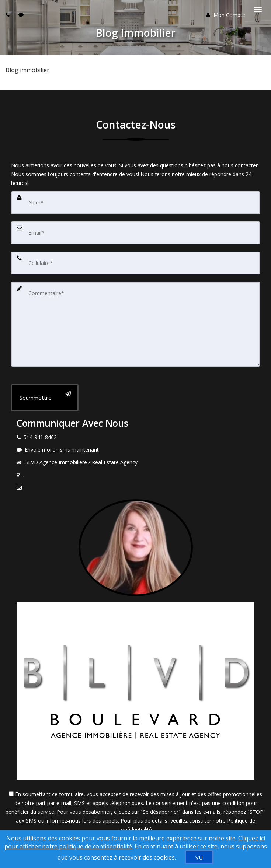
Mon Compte (226, 15)
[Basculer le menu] (258, 10)
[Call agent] (8, 15)
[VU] (199, 857)
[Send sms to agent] (22, 15)
